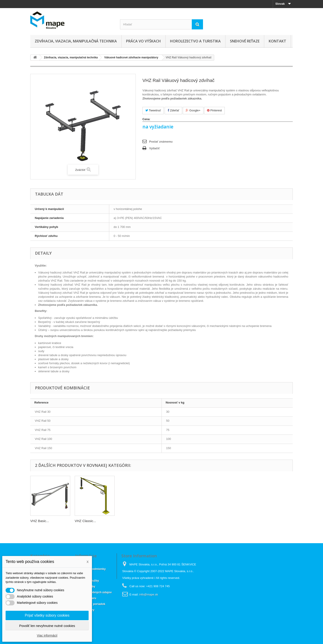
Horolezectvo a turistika (195, 41)
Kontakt (277, 41)
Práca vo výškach (143, 41)
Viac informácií (47, 635)
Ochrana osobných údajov (93, 592)
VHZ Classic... (85, 521)
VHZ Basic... (40, 521)
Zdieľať (173, 110)
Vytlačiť (155, 148)
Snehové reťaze (245, 41)
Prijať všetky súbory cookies (47, 615)
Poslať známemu (161, 142)
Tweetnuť (153, 110)
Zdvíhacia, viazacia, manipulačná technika (76, 41)
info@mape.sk (149, 594)
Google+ (193, 110)
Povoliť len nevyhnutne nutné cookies (47, 626)
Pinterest (214, 110)
